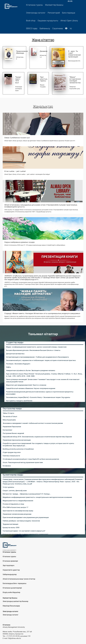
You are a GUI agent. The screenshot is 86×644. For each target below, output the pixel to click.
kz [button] (71, 28)
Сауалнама (58, 28)
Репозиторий (54, 13)
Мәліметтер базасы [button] (54, 5)
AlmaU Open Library (69, 21)
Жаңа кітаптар (43, 40)
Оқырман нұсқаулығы (48, 21)
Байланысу (45, 28)
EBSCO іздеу (32, 28)
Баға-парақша (69, 13)
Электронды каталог (36, 13)
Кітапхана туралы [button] (34, 5)
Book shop (31, 21)
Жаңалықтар (43, 106)
